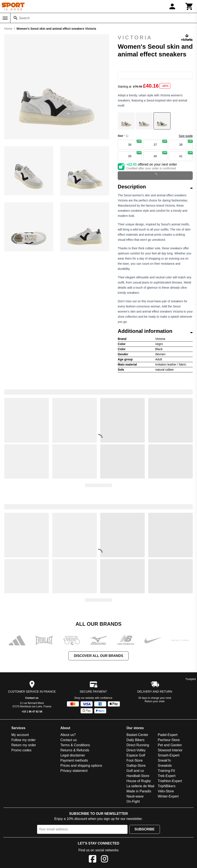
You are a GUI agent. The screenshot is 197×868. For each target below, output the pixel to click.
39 (135, 155)
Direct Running (138, 745)
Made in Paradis (139, 791)
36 (135, 143)
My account (20, 735)
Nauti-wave (135, 796)
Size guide (186, 136)
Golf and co (135, 771)
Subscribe (145, 829)
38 (186, 143)
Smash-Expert (169, 755)
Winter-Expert (168, 796)
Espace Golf (136, 755)
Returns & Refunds (75, 750)
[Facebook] (93, 860)
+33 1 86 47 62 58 (32, 712)
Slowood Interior (170, 750)
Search (24, 18)
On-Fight (133, 801)
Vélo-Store (166, 791)
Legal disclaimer (73, 755)
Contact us (32, 698)
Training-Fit (166, 771)
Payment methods (74, 760)
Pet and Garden (170, 745)
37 (160, 143)
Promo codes (21, 750)
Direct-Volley (136, 750)
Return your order (155, 701)
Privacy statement (74, 771)
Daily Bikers (135, 740)
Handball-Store (138, 776)
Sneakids (165, 766)
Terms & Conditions (75, 745)
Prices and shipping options (81, 766)
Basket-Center (137, 735)
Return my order (24, 745)
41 (186, 155)
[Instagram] (104, 860)
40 (160, 155)
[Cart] (189, 6)
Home (8, 29)
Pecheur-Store (169, 740)
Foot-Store (135, 760)
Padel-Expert (168, 735)
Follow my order (23, 740)
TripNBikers (167, 786)
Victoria (155, 38)
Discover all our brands (98, 656)
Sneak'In (164, 760)
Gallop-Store (136, 766)
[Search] (16, 18)
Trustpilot (191, 679)
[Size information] (127, 136)
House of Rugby (139, 781)
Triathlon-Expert (170, 781)
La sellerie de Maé (140, 786)
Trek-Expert (167, 776)
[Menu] (5, 18)
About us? (68, 735)
